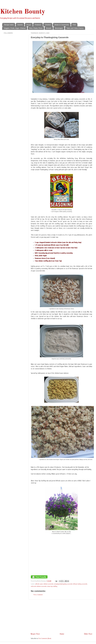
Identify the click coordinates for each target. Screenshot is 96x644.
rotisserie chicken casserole (39, 586)
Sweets (20, 25)
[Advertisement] (61, 616)
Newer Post (35, 634)
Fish (74, 25)
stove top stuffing (52, 586)
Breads (49, 28)
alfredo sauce (39, 584)
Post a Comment (38, 595)
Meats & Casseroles (62, 25)
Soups (29, 25)
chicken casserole (48, 584)
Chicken (48, 25)
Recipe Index (9, 25)
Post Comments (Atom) (45, 638)
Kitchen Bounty (23, 12)
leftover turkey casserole (80, 584)
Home (62, 634)
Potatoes (38, 25)
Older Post (88, 634)
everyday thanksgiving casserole (63, 584)
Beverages (59, 28)
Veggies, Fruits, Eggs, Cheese (15, 28)
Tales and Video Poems (75, 28)
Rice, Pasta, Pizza (36, 28)
